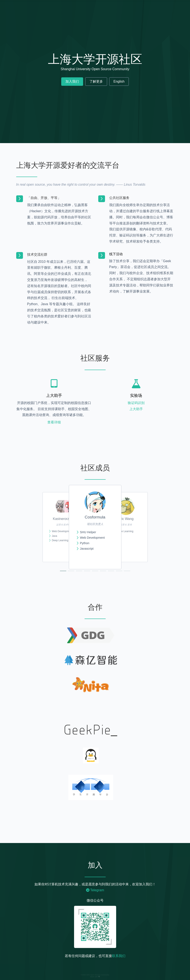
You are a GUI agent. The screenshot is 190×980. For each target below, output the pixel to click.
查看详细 (54, 422)
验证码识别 (136, 403)
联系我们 (119, 956)
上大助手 (136, 409)
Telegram (95, 890)
